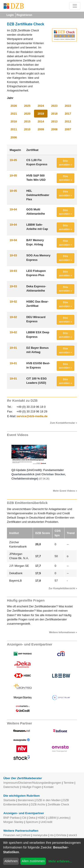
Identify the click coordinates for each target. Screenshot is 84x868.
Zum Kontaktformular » (64, 423)
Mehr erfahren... (60, 861)
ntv (52, 835)
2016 (14, 121)
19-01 (13, 348)
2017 (68, 114)
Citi (24, 818)
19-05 (13, 160)
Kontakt (48, 787)
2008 (54, 129)
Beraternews (26, 800)
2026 (14, 106)
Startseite (9, 800)
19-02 (13, 302)
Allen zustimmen (33, 861)
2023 (54, 106)
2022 (68, 106)
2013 (54, 121)
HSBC (42, 818)
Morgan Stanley (13, 822)
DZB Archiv (38, 804)
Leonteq (63, 818)
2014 (41, 121)
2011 (14, 129)
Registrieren (24, 15)
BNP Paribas (12, 818)
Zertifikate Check (58, 804)
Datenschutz (11, 787)
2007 (68, 129)
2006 (14, 137)
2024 (41, 106)
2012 (68, 121)
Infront (26, 835)
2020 (27, 114)
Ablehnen (11, 861)
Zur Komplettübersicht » (63, 588)
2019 (41, 114)
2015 (27, 121)
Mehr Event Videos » (65, 491)
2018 (54, 114)
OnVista (61, 835)
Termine (69, 783)
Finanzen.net (12, 835)
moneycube (40, 835)
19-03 (13, 255)
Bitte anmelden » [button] (65, 163)
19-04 (13, 209)
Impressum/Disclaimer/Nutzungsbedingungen (32, 783)
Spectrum (32, 822)
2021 (14, 114)
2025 (27, 106)
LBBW (52, 818)
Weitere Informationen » (63, 632)
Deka (32, 818)
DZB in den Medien (49, 800)
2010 (27, 129)
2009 (41, 129)
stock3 (73, 835)
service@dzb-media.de (32, 416)
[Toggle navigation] (75, 6)
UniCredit (46, 822)
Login (10, 15)
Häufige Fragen (32, 787)
